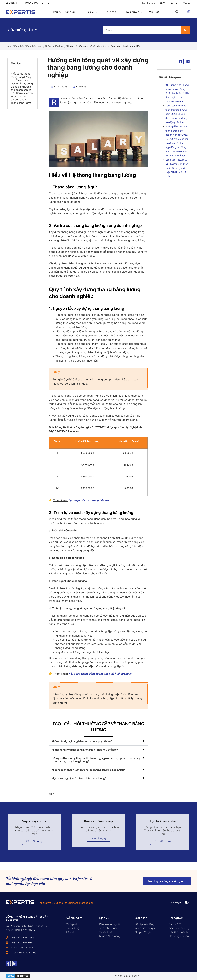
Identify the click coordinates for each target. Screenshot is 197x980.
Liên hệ (45, 3)
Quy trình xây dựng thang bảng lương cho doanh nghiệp (22, 104)
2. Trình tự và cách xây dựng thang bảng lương (24, 126)
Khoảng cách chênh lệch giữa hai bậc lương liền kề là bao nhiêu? (88, 770)
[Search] (185, 30)
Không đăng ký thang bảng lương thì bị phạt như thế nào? (85, 750)
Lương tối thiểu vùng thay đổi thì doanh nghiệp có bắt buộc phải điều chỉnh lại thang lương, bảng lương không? (96, 760)
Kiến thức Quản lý (22, 30)
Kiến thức (19, 46)
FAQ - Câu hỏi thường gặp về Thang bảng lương (21, 135)
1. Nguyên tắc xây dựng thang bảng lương (23, 115)
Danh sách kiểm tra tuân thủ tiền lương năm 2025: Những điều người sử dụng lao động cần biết (176, 114)
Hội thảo (174, 3)
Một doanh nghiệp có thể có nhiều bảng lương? (79, 778)
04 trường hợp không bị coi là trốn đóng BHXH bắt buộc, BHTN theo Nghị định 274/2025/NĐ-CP (177, 93)
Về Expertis (14, 3)
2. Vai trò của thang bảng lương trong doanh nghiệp (23, 93)
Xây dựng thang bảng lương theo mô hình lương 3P (101, 674)
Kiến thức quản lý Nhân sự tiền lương (46, 46)
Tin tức (187, 3)
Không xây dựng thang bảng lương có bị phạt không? (82, 741)
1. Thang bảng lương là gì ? (21, 83)
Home (9, 46)
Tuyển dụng (31, 3)
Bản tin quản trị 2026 (154, 3)
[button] (177, 12)
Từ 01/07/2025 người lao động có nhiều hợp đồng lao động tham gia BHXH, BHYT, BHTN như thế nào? (177, 147)
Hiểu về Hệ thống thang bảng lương (21, 75)
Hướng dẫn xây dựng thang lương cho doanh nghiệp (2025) (177, 131)
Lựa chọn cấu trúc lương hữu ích (89, 500)
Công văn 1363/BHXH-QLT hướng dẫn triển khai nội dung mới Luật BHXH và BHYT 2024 (177, 168)
